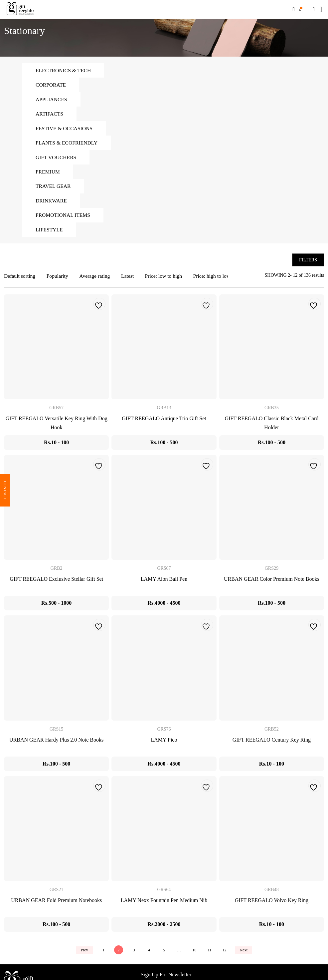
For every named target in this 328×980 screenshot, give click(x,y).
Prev (82, 952)
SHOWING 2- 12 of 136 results (294, 278)
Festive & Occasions (65, 129)
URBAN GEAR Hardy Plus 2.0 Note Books (56, 742)
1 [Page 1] (102, 952)
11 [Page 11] (211, 952)
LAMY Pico (164, 742)
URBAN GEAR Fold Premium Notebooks (56, 903)
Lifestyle (50, 232)
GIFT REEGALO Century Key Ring (272, 742)
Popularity (58, 279)
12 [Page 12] (226, 952)
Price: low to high (166, 279)
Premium (48, 173)
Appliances (52, 100)
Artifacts (50, 114)
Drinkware (52, 202)
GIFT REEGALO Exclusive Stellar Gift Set (56, 582)
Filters (308, 262)
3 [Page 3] (133, 952)
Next (245, 952)
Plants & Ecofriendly (67, 144)
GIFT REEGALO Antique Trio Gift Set (164, 421)
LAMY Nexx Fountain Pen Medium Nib (164, 903)
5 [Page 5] (164, 952)
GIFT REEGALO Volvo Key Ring (272, 903)
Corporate (51, 85)
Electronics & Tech (64, 70)
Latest (130, 279)
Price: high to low (215, 279)
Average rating (96, 279)
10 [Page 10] (195, 952)
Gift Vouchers (56, 158)
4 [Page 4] (149, 952)
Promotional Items (64, 217)
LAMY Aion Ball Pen (164, 582)
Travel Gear (54, 188)
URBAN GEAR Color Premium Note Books (272, 582)
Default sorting (20, 279)
